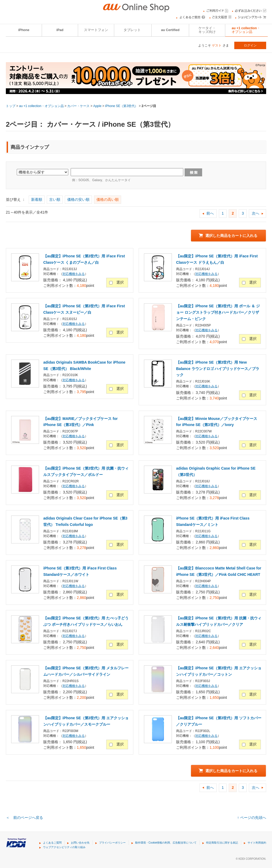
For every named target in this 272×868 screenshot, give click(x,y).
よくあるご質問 (52, 843)
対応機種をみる (74, 274)
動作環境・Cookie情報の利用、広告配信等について (166, 843)
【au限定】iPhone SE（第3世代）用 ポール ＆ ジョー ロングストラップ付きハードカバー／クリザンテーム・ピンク (218, 312)
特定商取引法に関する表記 (222, 843)
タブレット (132, 30)
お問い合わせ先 (80, 843)
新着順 (37, 199)
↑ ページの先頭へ (252, 818)
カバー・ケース (78, 106)
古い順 (55, 199)
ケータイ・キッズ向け (207, 30)
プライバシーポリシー (112, 843)
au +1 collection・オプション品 (246, 30)
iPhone (24, 30)
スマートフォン (96, 30)
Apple (97, 106)
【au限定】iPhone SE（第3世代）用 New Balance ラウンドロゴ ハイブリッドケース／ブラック (218, 369)
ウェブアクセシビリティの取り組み (64, 847)
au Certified (170, 30)
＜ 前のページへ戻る (24, 818)
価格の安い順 (78, 199)
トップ (11, 106)
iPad (60, 30)
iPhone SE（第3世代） (122, 106)
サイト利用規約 (257, 843)
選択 (120, 282)
